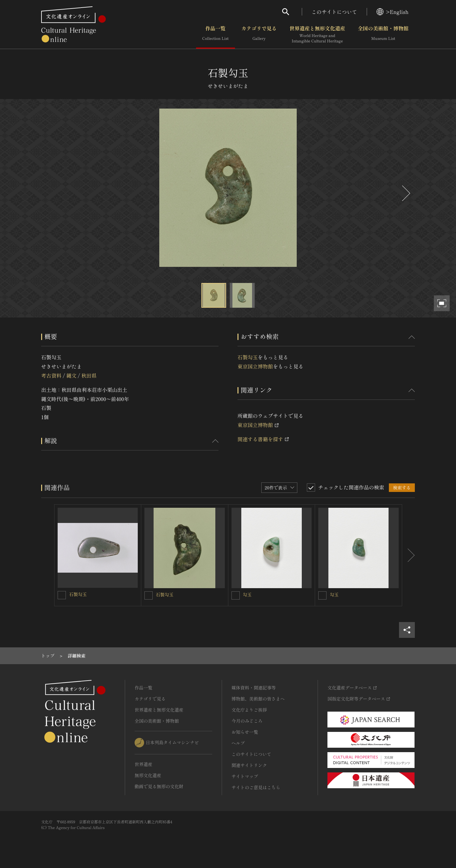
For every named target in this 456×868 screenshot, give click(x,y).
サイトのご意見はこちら (256, 787)
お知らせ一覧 (245, 732)
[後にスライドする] (405, 193)
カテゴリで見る (259, 35)
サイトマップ (245, 776)
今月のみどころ (247, 721)
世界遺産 (143, 764)
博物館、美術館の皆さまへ (258, 699)
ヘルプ (238, 743)
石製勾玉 (248, 357)
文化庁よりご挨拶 (249, 710)
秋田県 (89, 375)
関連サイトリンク (249, 765)
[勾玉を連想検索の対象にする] (236, 595)
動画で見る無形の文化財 (159, 786)
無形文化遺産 (148, 775)
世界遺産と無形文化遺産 (317, 35)
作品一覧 (215, 35)
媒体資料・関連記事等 (254, 688)
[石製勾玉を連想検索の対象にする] (62, 595)
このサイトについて (334, 12)
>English (393, 12)
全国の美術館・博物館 (383, 35)
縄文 (71, 375)
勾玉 (247, 594)
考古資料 (51, 375)
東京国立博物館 (255, 366)
